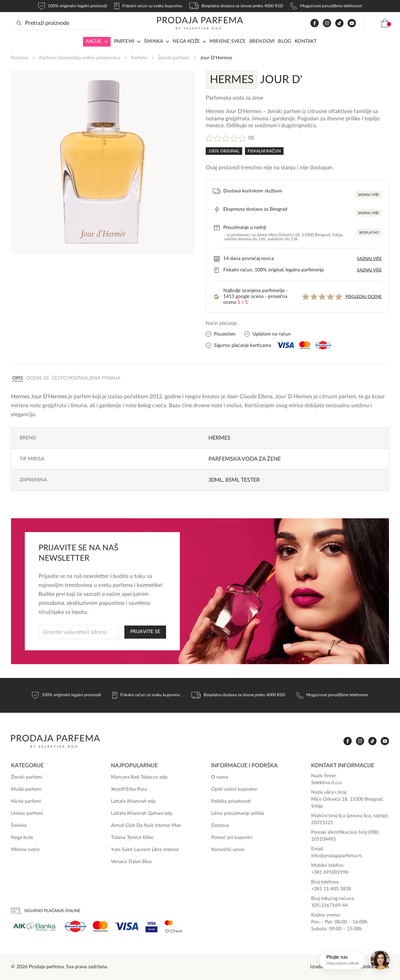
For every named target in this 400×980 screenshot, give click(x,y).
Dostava (220, 826)
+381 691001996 (330, 872)
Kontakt (306, 41)
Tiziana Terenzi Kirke (132, 838)
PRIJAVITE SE (145, 632)
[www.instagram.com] (327, 23)
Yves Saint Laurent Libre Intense (145, 850)
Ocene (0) (37, 378)
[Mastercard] (100, 926)
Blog (285, 41)
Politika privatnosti (231, 801)
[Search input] (59, 23)
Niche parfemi (26, 801)
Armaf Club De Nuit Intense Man (146, 826)
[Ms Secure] (174, 926)
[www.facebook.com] (315, 23)
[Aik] (34, 926)
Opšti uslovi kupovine (234, 789)
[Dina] (75, 927)
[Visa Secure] (152, 926)
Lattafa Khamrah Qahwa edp (142, 813)
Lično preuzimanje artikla (238, 813)
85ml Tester (243, 480)
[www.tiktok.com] (339, 23)
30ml (216, 480)
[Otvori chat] (355, 960)
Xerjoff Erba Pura (129, 789)
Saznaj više (368, 195)
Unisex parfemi (27, 813)
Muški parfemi (26, 789)
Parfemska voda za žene (245, 459)
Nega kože (186, 41)
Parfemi (124, 41)
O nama (220, 777)
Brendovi (262, 41)
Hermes (219, 438)
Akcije (94, 41)
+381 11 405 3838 (331, 889)
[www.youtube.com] (352, 23)
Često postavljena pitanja (86, 378)
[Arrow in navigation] (105, 42)
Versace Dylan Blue (131, 862)
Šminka (153, 41)
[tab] (18, 378)
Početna (20, 58)
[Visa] (127, 926)
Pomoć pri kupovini (232, 838)
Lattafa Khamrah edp (133, 801)
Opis (18, 378)
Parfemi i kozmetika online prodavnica (80, 58)
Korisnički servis (228, 850)
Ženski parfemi (174, 58)
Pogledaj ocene (364, 297)
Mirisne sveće (228, 41)
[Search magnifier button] (19, 23)
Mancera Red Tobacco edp (139, 777)
